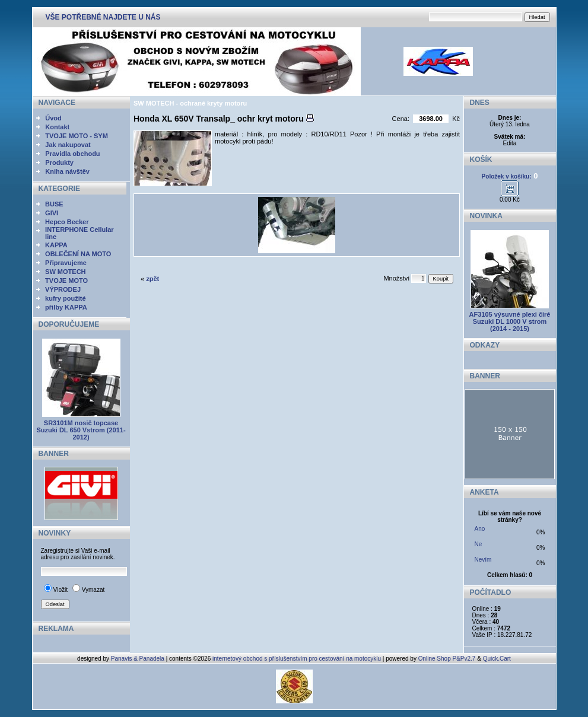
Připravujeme (66, 263)
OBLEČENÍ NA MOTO (78, 254)
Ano (480, 529)
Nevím (483, 560)
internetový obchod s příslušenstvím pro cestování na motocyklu (297, 659)
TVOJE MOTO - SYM (77, 136)
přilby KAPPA (66, 307)
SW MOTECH (65, 272)
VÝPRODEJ (63, 289)
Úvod (53, 118)
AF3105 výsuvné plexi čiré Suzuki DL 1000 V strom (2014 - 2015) (510, 321)
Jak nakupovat (68, 145)
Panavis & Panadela (139, 659)
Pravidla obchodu (72, 154)
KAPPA (56, 245)
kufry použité (65, 298)
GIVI (52, 213)
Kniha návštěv (67, 171)
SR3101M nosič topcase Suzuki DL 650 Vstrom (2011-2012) (81, 430)
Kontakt (57, 127)
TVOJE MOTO (66, 281)
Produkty (59, 162)
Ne (479, 544)
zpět (152, 279)
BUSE (54, 204)
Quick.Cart (497, 659)
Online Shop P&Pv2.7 (447, 659)
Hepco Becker (67, 222)
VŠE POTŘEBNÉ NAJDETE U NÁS (103, 17)
